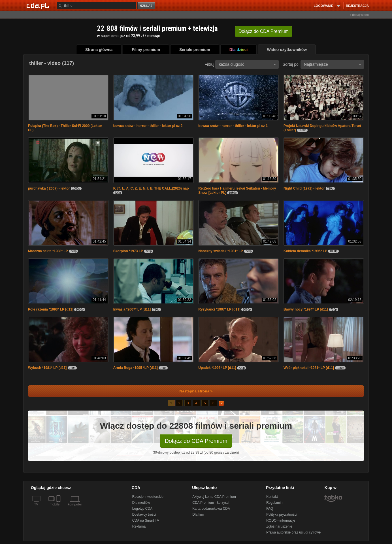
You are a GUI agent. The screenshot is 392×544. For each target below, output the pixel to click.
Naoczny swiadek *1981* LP (221, 251)
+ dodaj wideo (359, 15)
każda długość (247, 64)
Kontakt (272, 497)
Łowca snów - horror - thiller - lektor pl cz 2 (148, 126)
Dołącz (264, 31)
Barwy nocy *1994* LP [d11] (306, 309)
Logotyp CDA (142, 509)
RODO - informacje (281, 520)
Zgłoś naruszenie (279, 526)
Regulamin (274, 503)
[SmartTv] (59, 508)
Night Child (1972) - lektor (304, 188)
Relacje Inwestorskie (148, 497)
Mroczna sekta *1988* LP (48, 251)
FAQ (270, 509)
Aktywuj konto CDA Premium (214, 497)
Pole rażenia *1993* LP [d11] (51, 309)
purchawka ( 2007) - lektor (49, 188)
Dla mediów (141, 503)
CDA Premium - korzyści (211, 503)
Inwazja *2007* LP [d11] (132, 309)
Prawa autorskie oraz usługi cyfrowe (293, 532)
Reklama (139, 526)
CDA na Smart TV (146, 520)
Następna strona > (192, 391)
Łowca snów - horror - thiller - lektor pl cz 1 (233, 126)
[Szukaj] (97, 6)
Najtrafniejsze (333, 64)
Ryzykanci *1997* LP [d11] (219, 309)
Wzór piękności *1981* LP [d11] (309, 368)
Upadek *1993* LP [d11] (217, 368)
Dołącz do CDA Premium (196, 441)
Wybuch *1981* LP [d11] (47, 368)
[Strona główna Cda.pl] (39, 5)
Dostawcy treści (144, 515)
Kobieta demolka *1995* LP (305, 251)
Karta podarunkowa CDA (211, 509)
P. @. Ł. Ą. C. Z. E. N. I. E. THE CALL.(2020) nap (151, 188)
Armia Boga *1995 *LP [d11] (136, 368)
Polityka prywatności (282, 515)
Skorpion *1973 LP (128, 251)
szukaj (147, 6)
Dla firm (198, 515)
